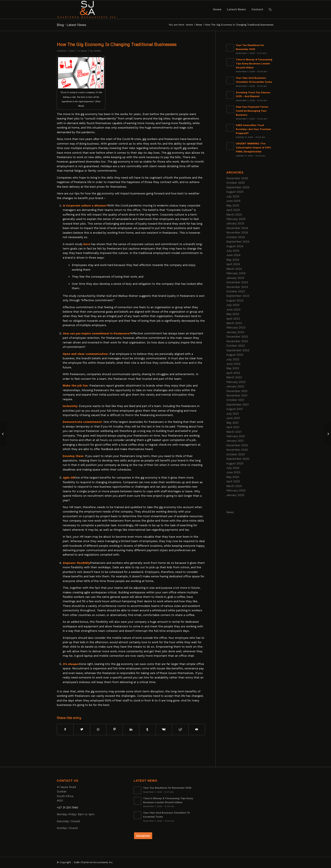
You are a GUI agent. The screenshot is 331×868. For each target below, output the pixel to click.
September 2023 (238, 296)
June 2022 (233, 364)
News (84, 51)
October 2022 (236, 346)
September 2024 (238, 242)
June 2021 (233, 418)
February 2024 (236, 273)
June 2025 (233, 201)
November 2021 (237, 395)
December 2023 (237, 282)
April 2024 (233, 264)
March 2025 (234, 215)
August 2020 (235, 463)
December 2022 (237, 337)
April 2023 (233, 319)
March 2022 (234, 377)
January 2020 (235, 495)
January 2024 (235, 278)
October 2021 (235, 400)
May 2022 (233, 368)
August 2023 (235, 300)
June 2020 (233, 472)
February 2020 (236, 490)
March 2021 (234, 432)
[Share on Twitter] (82, 729)
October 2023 (236, 291)
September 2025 (238, 187)
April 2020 (233, 481)
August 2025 (235, 192)
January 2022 (235, 386)
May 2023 (233, 314)
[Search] (270, 9)
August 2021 (235, 409)
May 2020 (233, 477)
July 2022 (233, 359)
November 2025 (237, 178)
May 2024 (233, 260)
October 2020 (236, 454)
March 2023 (234, 323)
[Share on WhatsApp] (98, 729)
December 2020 (237, 445)
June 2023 (233, 310)
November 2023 (237, 287)
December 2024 (237, 228)
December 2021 (237, 391)
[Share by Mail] (197, 729)
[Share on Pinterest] (115, 729)
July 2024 (233, 251)
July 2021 (233, 414)
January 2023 (235, 332)
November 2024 (237, 233)
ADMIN (97, 51)
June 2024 (233, 255)
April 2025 (233, 210)
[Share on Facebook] (65, 729)
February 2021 (236, 436)
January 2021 (235, 441)
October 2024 (236, 237)
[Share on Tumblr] (147, 729)
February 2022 (236, 382)
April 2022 (233, 373)
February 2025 (236, 219)
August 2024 (235, 246)
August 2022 (235, 355)
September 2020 (238, 459)
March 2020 (234, 486)
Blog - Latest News (71, 25)
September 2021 (237, 405)
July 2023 (233, 305)
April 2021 (233, 427)
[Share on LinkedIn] (131, 729)
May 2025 (233, 205)
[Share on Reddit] (180, 729)
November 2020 (237, 450)
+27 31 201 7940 (67, 808)
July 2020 (233, 468)
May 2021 (232, 423)
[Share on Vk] (164, 729)
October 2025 (236, 183)
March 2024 (234, 269)
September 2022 (238, 350)
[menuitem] (217, 9)
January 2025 (235, 223)
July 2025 (233, 196)
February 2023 (236, 328)
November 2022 (237, 341)
